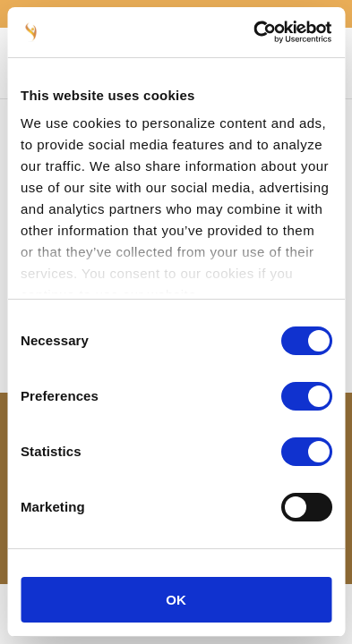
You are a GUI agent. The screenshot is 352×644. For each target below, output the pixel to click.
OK (176, 600)
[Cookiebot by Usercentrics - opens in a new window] (253, 32)
